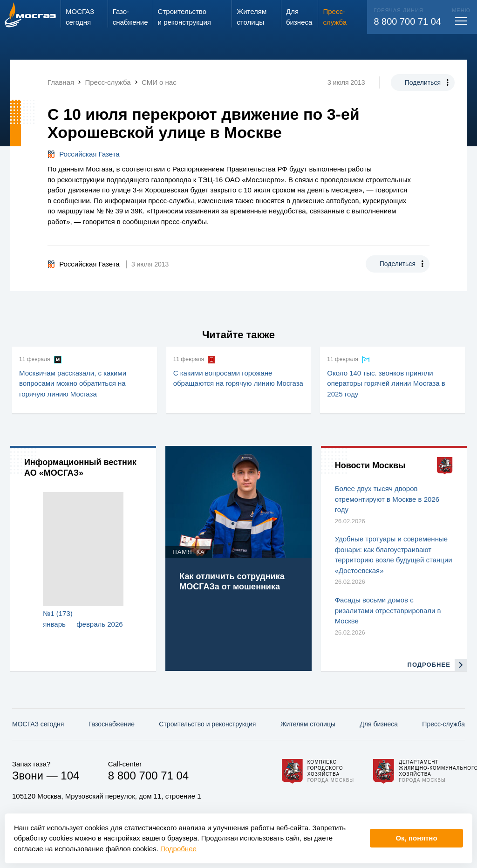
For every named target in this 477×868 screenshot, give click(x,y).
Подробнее (178, 849)
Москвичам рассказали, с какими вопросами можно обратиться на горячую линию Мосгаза (73, 383)
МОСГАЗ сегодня (38, 724)
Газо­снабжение (112, 724)
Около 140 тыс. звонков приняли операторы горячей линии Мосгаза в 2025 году (386, 383)
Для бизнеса (379, 724)
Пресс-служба (443, 724)
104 (70, 776)
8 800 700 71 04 (407, 21)
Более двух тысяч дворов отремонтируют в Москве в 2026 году (387, 499)
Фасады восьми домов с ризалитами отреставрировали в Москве (388, 610)
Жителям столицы (308, 724)
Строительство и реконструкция (207, 724)
